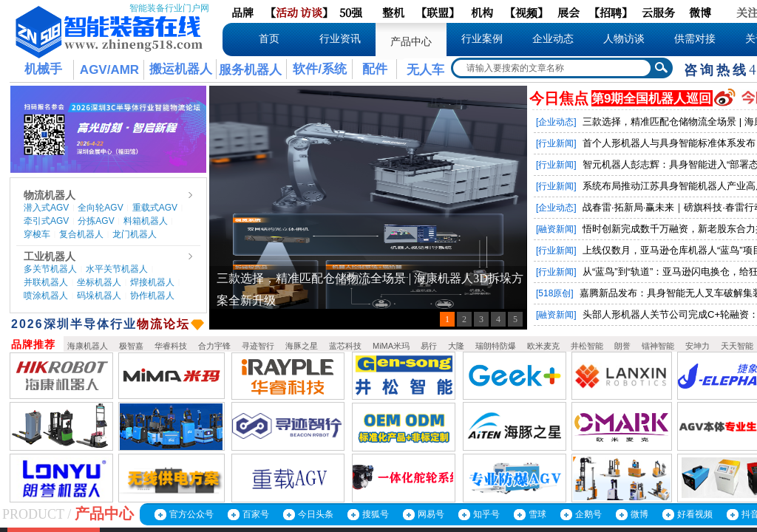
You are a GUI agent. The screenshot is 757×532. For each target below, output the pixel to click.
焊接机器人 (152, 282)
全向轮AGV (100, 208)
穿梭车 (37, 234)
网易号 (431, 514)
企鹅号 (588, 514)
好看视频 (695, 514)
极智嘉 (131, 346)
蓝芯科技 (345, 346)
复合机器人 (81, 234)
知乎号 (486, 514)
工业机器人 (50, 256)
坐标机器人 (99, 282)
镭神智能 (658, 346)
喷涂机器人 (46, 296)
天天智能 (737, 346)
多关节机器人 (50, 269)
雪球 (537, 514)
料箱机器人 (146, 221)
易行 (429, 346)
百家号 (256, 514)
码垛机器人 (99, 296)
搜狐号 (376, 514)
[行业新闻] (556, 143)
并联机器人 (46, 282)
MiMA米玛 (391, 346)
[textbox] (552, 68)
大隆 (456, 346)
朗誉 (622, 346)
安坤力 (697, 346)
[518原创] (555, 293)
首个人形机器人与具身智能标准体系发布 (669, 143)
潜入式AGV (46, 208)
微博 (639, 514)
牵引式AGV (46, 221)
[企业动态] (556, 122)
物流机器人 (50, 195)
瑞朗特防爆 (496, 346)
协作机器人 (152, 296)
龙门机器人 (135, 234)
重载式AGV (155, 208)
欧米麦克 (543, 346)
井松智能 (587, 346)
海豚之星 (302, 346)
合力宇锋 (214, 346)
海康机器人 (88, 346)
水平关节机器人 (117, 269)
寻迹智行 (258, 346)
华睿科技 (171, 346)
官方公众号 (191, 514)
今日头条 (316, 514)
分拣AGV (96, 221)
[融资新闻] (556, 229)
